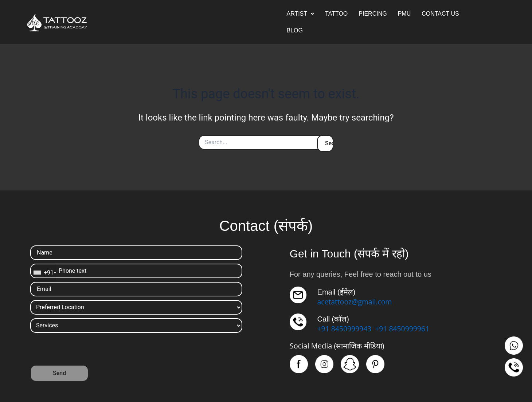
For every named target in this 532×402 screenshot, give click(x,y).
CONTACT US (440, 14)
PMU (404, 14)
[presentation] (86, 351)
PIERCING (373, 14)
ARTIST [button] (300, 14)
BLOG (294, 30)
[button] (300, 14)
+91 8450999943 (345, 329)
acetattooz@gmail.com (356, 302)
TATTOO (336, 14)
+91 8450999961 (405, 329)
